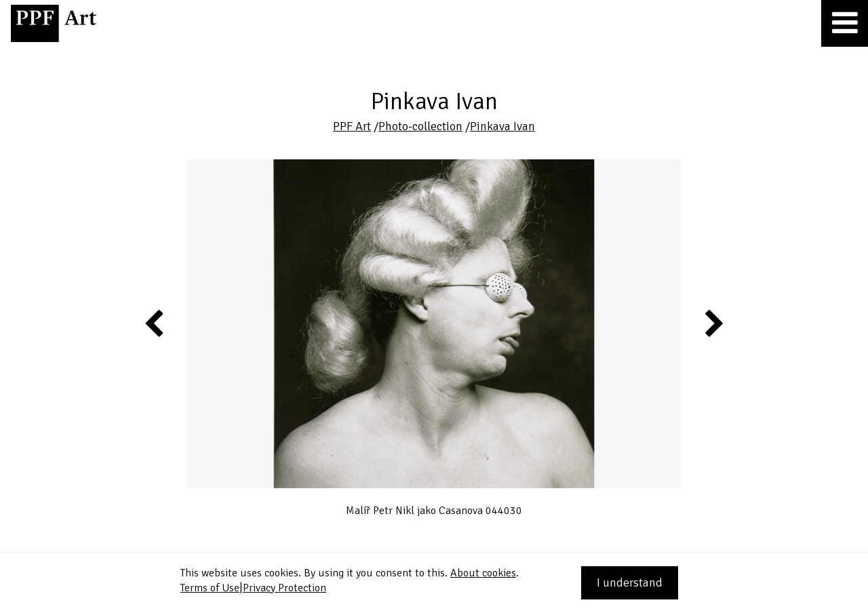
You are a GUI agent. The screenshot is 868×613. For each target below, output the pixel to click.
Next (713, 323)
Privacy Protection (284, 588)
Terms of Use (210, 588)
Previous (155, 323)
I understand (630, 582)
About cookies (483, 573)
